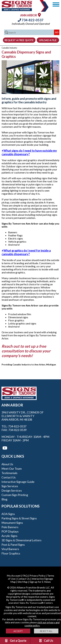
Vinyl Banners (10, 549)
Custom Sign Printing (15, 495)
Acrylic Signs (9, 536)
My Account (14, 576)
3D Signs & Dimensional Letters (21, 540)
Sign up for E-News (40, 582)
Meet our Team (12, 469)
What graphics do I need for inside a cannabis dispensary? (26, 252)
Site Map (23, 582)
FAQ (25, 576)
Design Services (12, 490)
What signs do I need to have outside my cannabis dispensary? (29, 152)
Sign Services (10, 486)
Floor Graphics (11, 553)
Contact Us (9, 477)
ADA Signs (8, 514)
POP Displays (10, 531)
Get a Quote (15, 641)
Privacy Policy (37, 576)
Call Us (46, 641)
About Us (7, 464)
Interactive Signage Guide (18, 482)
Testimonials (9, 473)
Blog (4, 499)
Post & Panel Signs (13, 545)
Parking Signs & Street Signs (19, 518)
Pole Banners (10, 527)
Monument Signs (12, 523)
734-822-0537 (31, 20)
